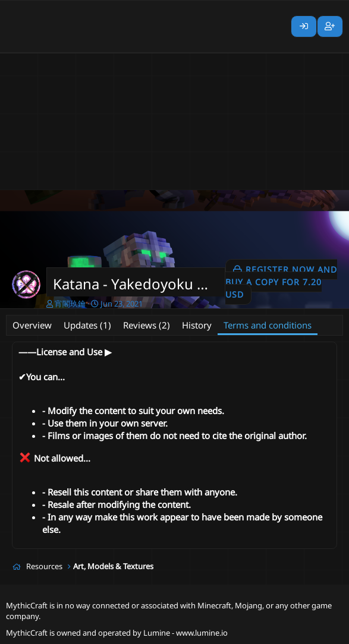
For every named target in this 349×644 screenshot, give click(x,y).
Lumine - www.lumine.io (185, 633)
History (197, 325)
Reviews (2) (147, 325)
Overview (32, 325)
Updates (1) (87, 325)
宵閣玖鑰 (70, 304)
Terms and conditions (268, 325)
